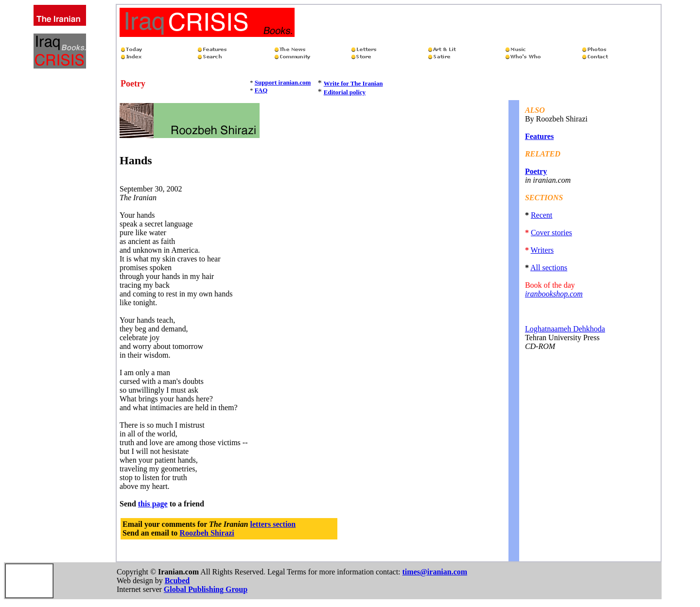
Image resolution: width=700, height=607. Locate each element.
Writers (542, 250)
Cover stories (551, 233)
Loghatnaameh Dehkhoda (565, 329)
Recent (542, 215)
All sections (549, 268)
